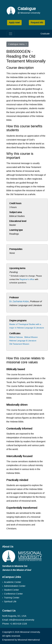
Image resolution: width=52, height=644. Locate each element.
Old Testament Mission (19, 344)
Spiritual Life (10, 601)
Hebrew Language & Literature (23, 341)
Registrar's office (27, 279)
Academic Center (13, 582)
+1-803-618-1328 (18, 624)
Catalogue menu (17, 44)
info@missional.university (22, 620)
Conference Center (13, 594)
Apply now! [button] (14, 23)
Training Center (12, 598)
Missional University (30, 632)
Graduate (45, 34)
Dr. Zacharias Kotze (19, 301)
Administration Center (15, 586)
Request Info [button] (37, 23)
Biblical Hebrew (16, 337)
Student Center (11, 590)
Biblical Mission (31, 337)
